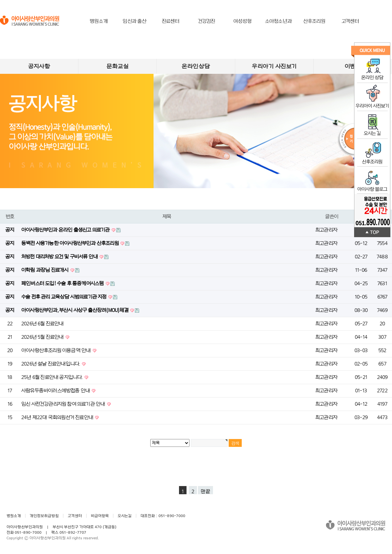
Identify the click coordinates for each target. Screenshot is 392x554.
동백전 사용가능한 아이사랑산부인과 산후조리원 (70, 243)
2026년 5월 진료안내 (43, 337)
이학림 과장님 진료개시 (45, 270)
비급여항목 (100, 516)
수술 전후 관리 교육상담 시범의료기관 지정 (64, 297)
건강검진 (207, 21)
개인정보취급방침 (44, 516)
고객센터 (350, 21)
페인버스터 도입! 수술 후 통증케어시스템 (63, 284)
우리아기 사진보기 (274, 66)
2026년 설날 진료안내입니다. (51, 364)
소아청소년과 (278, 21)
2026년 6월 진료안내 (42, 324)
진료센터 (171, 21)
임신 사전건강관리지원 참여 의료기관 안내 (64, 404)
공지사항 (39, 66)
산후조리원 (314, 21)
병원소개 (99, 21)
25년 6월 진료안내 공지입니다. (52, 377)
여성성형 (243, 21)
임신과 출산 (134, 21)
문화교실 (117, 66)
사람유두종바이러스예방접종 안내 (56, 391)
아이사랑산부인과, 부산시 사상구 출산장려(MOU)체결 (75, 310)
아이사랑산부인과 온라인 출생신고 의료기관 (66, 230)
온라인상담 (196, 66)
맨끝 (205, 492)
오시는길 (125, 516)
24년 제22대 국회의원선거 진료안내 (58, 417)
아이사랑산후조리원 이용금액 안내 (57, 350)
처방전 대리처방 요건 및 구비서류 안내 (60, 257)
